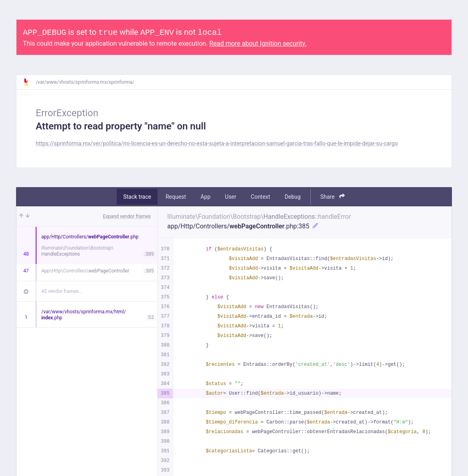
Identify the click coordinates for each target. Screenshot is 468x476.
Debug (293, 197)
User (231, 197)
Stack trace (137, 197)
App (206, 197)
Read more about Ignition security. (258, 43)
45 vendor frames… (62, 291)
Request (176, 197)
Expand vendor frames (127, 216)
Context (260, 197)
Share (333, 197)
